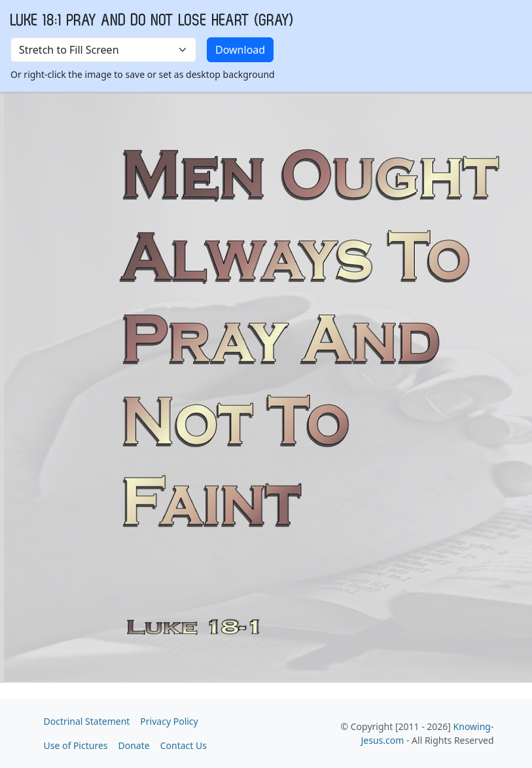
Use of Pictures (76, 745)
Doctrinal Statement (87, 721)
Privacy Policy (169, 721)
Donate (134, 745)
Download (240, 50)
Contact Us (184, 745)
